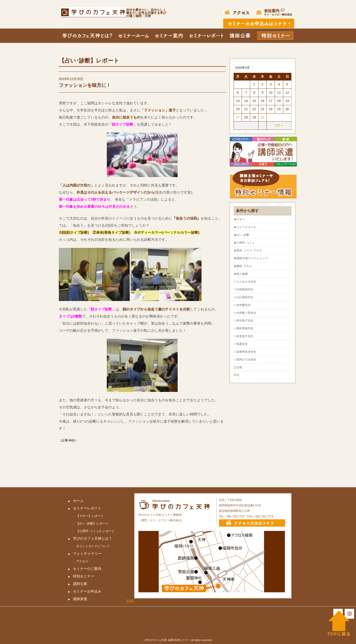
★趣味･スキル (243, 266)
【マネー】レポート (90, 516)
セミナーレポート (87, 508)
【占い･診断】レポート (92, 523)
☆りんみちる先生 (245, 282)
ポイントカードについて (93, 546)
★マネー (239, 219)
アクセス (82, 561)
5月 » (279, 125)
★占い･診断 (241, 235)
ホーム (78, 501)
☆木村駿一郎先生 (245, 313)
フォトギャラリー (87, 553)
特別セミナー (84, 576)
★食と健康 (241, 274)
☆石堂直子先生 (244, 336)
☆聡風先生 (241, 344)
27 (238, 117)
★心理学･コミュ (244, 243)
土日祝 (238, 367)
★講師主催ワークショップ (251, 258)
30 (262, 117)
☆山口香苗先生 (244, 297)
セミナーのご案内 (87, 569)
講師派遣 (80, 599)
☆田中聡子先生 (244, 321)
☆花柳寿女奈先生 (245, 352)
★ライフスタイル (245, 227)
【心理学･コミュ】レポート (95, 531)
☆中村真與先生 (244, 289)
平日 (236, 375)
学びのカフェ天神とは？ (92, 538)
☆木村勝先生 (242, 305)
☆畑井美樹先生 (244, 328)
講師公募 (80, 584)
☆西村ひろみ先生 (245, 360)
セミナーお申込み (87, 591)
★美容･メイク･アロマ (248, 250)
